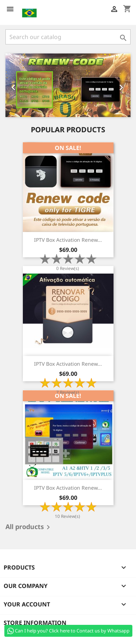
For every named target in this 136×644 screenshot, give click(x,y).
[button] (15, 85)
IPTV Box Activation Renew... (68, 240)
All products (29, 527)
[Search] (68, 37)
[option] (68, 85)
